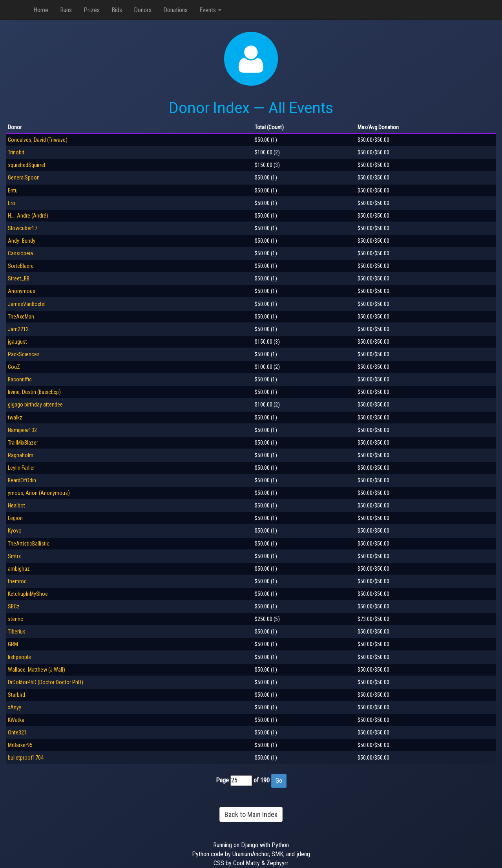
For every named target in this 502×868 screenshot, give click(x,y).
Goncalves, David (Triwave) (38, 140)
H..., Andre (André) (28, 216)
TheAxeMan (21, 317)
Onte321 (17, 732)
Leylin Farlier (21, 468)
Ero (12, 203)
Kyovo (15, 531)
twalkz (15, 418)
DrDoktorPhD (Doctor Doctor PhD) (46, 682)
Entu (13, 190)
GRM (13, 644)
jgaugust (17, 342)
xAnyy (15, 707)
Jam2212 (18, 329)
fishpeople (19, 657)
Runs (66, 10)
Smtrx (14, 556)
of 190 (262, 780)
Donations (175, 10)
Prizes (92, 10)
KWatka (16, 720)
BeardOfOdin (22, 480)
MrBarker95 (20, 745)
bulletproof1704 (26, 758)
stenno (16, 619)
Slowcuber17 (23, 228)
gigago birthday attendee (35, 405)
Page (222, 780)
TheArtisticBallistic (29, 544)
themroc (17, 581)
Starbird (16, 695)
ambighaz (19, 569)
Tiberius (17, 632)
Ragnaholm (21, 455)
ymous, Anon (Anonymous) (39, 493)
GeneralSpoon (24, 178)
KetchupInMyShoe (28, 594)
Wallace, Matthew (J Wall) (37, 670)
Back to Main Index (251, 814)
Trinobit (16, 152)
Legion (15, 518)
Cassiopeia (20, 253)
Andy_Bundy (22, 241)
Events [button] (210, 10)
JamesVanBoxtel (27, 304)
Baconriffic (20, 379)
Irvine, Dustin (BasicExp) (34, 392)
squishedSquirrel (26, 165)
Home (41, 10)
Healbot (16, 505)
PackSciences (24, 354)
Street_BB (19, 278)
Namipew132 (22, 430)
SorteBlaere (21, 266)
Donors (143, 10)
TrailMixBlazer (23, 443)
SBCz (14, 606)
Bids (117, 10)
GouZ (14, 367)
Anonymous (22, 291)
